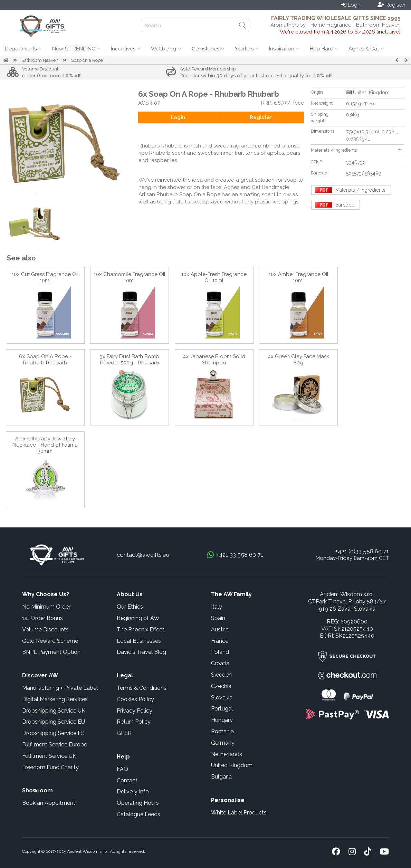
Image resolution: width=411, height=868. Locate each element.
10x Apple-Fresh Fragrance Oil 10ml (214, 277)
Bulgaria (221, 777)
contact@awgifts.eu (143, 555)
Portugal (222, 709)
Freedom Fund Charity (50, 767)
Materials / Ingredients (356, 150)
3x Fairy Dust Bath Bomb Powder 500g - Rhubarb (130, 360)
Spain (218, 618)
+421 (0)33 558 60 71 (362, 551)
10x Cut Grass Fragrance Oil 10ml (45, 277)
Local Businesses (139, 641)
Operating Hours (138, 803)
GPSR (124, 733)
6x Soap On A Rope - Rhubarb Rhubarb (45, 360)
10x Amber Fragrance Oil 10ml (299, 277)
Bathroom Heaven (40, 60)
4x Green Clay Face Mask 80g (298, 360)
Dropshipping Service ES (53, 733)
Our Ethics (130, 607)
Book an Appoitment (49, 803)
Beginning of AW (138, 618)
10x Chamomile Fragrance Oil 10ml (130, 277)
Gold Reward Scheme (50, 641)
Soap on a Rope (87, 60)
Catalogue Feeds (138, 814)
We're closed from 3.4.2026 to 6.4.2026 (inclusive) (340, 32)
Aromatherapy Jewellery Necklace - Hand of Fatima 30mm (45, 445)
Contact (127, 780)
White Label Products (239, 813)
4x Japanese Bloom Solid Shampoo (214, 360)
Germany (223, 743)
